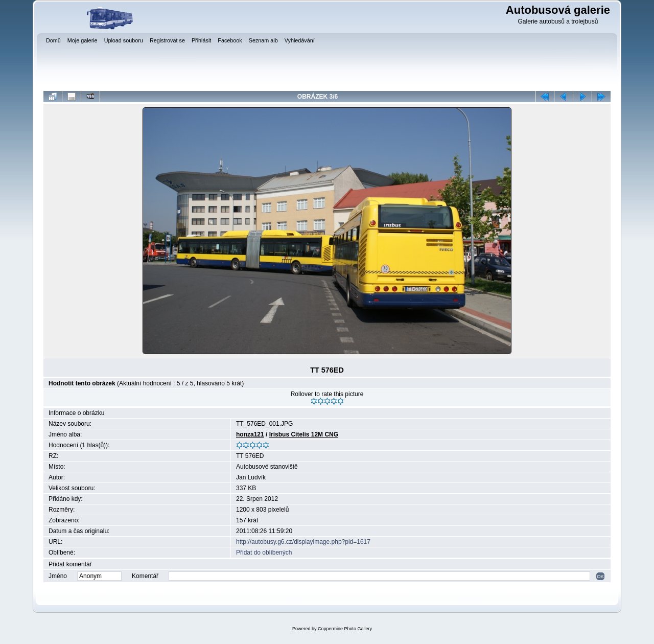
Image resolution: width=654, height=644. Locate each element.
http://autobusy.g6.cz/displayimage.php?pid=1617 (303, 542)
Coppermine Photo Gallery (345, 629)
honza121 (250, 434)
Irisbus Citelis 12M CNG (304, 434)
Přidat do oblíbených (264, 553)
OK (600, 576)
